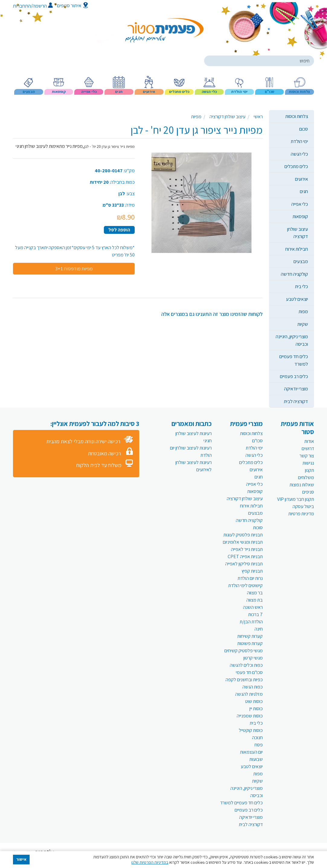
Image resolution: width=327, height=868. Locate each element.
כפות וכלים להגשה (246, 665)
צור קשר (307, 456)
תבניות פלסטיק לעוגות (243, 535)
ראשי (258, 117)
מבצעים (301, 261)
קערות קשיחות (250, 636)
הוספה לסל (119, 230)
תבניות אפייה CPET (245, 556)
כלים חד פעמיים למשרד (294, 360)
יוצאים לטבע (297, 299)
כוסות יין (256, 709)
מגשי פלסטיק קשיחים (244, 651)
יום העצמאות (251, 752)
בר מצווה (255, 593)
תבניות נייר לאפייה (247, 549)
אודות (309, 441)
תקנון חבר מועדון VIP (296, 499)
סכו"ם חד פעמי (249, 672)
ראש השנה (253, 607)
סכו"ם (257, 441)
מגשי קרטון (253, 658)
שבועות (256, 759)
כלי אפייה (300, 204)
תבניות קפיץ (252, 571)
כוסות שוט (254, 701)
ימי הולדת (299, 141)
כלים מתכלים (296, 166)
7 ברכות (255, 614)
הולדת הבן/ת (251, 622)
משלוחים (306, 477)
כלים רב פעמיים (294, 376)
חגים (304, 191)
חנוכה (257, 738)
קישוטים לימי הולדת (245, 585)
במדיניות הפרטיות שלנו (150, 862)
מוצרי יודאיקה (296, 389)
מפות (303, 311)
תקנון (309, 470)
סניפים (308, 492)
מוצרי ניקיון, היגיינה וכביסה (292, 340)
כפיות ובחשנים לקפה (244, 680)
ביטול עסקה (303, 506)
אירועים (301, 179)
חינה (259, 629)
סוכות (258, 528)
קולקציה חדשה (294, 274)
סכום (304, 129)
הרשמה (43, 6)
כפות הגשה (253, 687)
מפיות (196, 117)
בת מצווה (255, 600)
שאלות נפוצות (302, 485)
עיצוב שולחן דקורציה (298, 233)
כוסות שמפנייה (250, 716)
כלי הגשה (299, 154)
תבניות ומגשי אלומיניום (243, 542)
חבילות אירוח (297, 249)
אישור (21, 859)
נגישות (308, 463)
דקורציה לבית (296, 401)
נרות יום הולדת (250, 578)
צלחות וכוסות (297, 116)
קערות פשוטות (250, 643)
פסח (259, 745)
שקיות (303, 324)
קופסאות (300, 216)
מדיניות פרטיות (301, 514)
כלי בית (301, 286)
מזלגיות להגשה (249, 694)
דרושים (308, 448)
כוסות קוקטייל (251, 730)
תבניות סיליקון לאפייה (244, 564)
